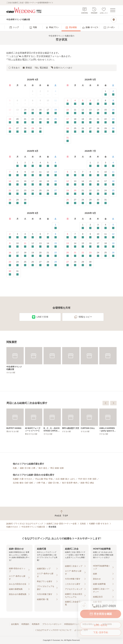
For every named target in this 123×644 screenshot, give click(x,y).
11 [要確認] (75, 111)
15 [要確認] (33, 111)
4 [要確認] (75, 102)
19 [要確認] (10, 121)
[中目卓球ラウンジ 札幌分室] (15, 360)
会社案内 (15, 624)
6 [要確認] (90, 102)
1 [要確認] (105, 93)
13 (17, 111)
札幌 (15, 468)
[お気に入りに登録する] (84, 606)
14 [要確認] (25, 111)
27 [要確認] (17, 130)
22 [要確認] (33, 121)
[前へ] (106, 403)
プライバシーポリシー (52, 624)
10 (48, 102)
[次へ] (113, 403)
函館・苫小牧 (53, 483)
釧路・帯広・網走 (87, 483)
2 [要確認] (113, 93)
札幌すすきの (12, 527)
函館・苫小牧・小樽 (28, 468)
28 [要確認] (25, 130)
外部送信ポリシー (72, 624)
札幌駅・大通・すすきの (22, 479)
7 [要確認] (98, 102)
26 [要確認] (10, 130)
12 (10, 111)
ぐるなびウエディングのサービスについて (53, 630)
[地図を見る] (114, 20)
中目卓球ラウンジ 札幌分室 (33, 527)
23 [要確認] (40, 121)
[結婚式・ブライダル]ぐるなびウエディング (25, 524)
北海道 (83, 524)
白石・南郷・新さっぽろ (65, 479)
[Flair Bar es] (34, 421)
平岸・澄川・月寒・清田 (87, 479)
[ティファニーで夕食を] (15, 422)
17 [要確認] (48, 111)
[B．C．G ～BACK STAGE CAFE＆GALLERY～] (89, 422)
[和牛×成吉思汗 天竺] (108, 421)
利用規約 (25, 624)
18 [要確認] (55, 111)
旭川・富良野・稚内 (70, 483)
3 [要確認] (68, 102)
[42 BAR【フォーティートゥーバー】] (71, 422)
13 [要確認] (90, 111)
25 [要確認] (55, 121)
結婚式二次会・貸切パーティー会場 (61, 524)
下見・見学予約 (101, 632)
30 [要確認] (40, 130)
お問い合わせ (101, 625)
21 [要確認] (25, 121)
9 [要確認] (113, 102)
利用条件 (36, 624)
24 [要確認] (48, 121)
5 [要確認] (83, 102)
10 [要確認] (68, 111)
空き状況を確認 (101, 614)
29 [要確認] (33, 130)
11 (55, 102)
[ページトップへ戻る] (61, 513)
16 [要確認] (40, 111)
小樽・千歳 (41, 483)
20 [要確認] (17, 121)
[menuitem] (14, 28)
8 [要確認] (105, 102)
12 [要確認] (83, 111)
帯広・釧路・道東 (57, 468)
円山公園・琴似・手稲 (44, 479)
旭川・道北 (43, 468)
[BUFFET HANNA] (52, 421)
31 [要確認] (68, 139)
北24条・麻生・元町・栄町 (23, 483)
